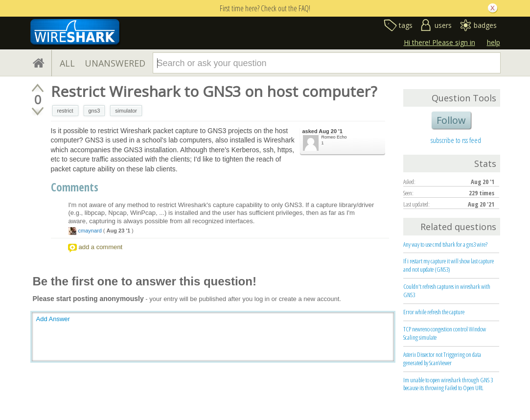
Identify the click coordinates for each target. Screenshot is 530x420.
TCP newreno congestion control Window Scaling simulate (445, 333)
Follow (451, 120)
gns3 (94, 111)
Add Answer (53, 319)
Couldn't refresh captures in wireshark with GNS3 (447, 291)
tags (406, 25)
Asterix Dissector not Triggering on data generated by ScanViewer (442, 359)
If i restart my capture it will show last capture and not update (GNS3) (449, 265)
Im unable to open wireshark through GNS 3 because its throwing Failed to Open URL (448, 384)
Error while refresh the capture (434, 312)
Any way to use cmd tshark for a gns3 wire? (445, 244)
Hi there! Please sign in (439, 42)
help (494, 42)
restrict (65, 111)
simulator (126, 111)
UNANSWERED (115, 63)
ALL (67, 63)
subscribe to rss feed (456, 140)
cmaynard (90, 231)
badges (485, 25)
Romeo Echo (334, 137)
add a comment (101, 247)
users (443, 25)
